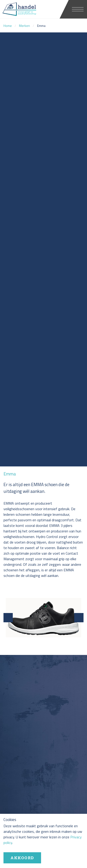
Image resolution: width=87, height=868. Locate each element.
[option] (43, 249)
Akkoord (22, 858)
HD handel (29, 9)
